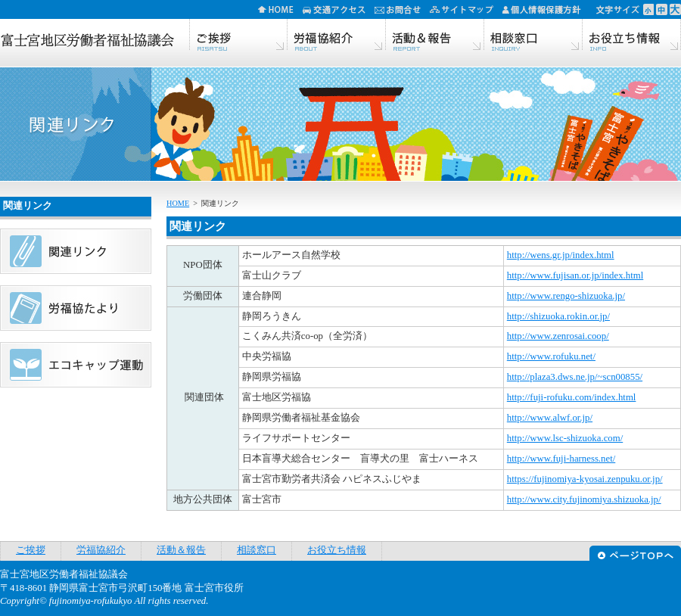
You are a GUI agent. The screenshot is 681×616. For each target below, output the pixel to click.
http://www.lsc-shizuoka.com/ (565, 438)
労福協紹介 (337, 36)
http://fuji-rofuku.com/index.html (572, 397)
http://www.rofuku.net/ (551, 356)
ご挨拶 (238, 36)
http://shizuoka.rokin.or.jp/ (558, 316)
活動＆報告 (435, 36)
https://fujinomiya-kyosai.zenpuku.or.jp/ (585, 479)
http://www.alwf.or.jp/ (550, 418)
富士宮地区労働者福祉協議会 (87, 42)
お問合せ (402, 9)
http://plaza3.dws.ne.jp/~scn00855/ (575, 377)
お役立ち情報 (632, 36)
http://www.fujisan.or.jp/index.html (575, 275)
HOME (280, 9)
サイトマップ (466, 9)
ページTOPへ (635, 551)
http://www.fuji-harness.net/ (561, 459)
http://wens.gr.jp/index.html (561, 255)
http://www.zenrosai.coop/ (558, 336)
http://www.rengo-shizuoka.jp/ (566, 296)
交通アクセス (339, 9)
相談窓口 (533, 36)
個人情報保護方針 (547, 9)
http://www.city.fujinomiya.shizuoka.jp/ (584, 499)
